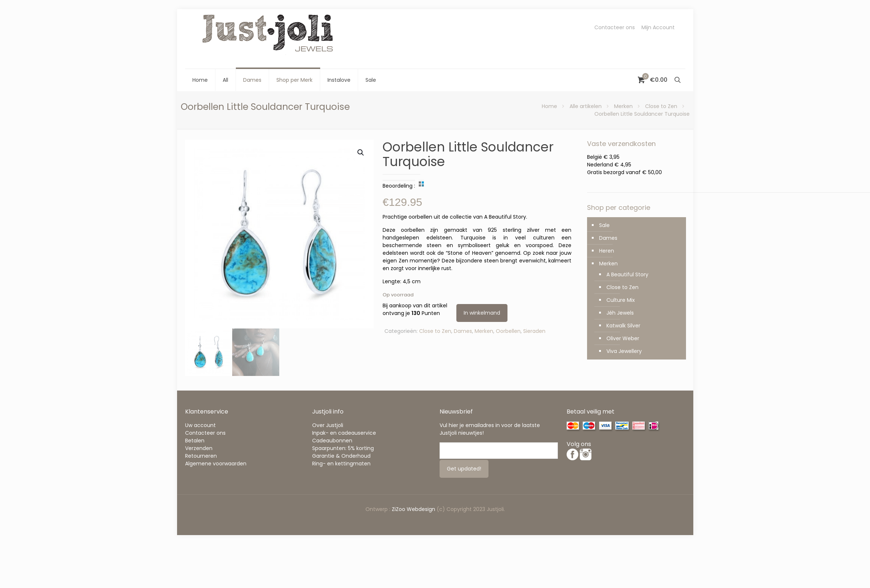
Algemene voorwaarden (216, 464)
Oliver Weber (623, 338)
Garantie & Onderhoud (341, 456)
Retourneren (201, 456)
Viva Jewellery (624, 351)
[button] (361, 153)
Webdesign (421, 509)
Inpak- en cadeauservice (344, 433)
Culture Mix (621, 300)
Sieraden (534, 331)
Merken (623, 106)
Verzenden (199, 448)
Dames (463, 331)
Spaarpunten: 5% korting (343, 448)
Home (549, 106)
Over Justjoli (328, 425)
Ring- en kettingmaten (341, 464)
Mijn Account (658, 27)
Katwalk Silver (623, 326)
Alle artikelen (586, 106)
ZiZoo (399, 509)
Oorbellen (508, 331)
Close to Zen (661, 106)
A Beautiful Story (627, 274)
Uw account (200, 425)
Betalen (195, 441)
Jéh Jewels (620, 313)
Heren (607, 251)
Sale (604, 225)
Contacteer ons (615, 27)
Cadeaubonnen (332, 441)
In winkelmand (482, 313)
